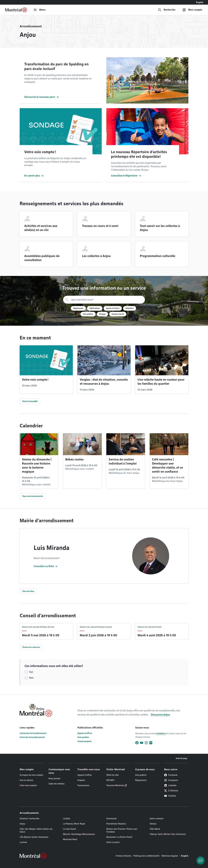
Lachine (23, 842)
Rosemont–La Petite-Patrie (119, 837)
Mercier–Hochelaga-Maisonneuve (79, 834)
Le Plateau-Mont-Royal (74, 824)
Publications (95, 308)
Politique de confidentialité (146, 856)
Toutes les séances (31, 647)
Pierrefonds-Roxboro (116, 824)
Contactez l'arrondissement (33, 733)
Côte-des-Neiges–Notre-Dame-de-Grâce (36, 830)
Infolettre (130, 308)
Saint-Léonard (157, 819)
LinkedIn (170, 785)
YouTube (170, 796)
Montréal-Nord (70, 839)
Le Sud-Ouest (70, 829)
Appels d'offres (85, 733)
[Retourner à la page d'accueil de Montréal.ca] (16, 10)
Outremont (112, 819)
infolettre (161, 734)
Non (31, 678)
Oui (31, 672)
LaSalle (67, 819)
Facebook (171, 775)
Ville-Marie (155, 829)
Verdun (153, 824)
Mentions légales (170, 856)
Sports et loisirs (113, 308)
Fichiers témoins (123, 856)
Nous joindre (54, 778)
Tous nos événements (33, 496)
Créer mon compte (28, 785)
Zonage (102, 314)
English (200, 2)
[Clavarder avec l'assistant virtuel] (200, 860)
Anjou (22, 824)
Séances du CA (118, 314)
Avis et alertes (26, 780)
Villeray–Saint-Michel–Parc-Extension (168, 834)
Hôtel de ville (113, 775)
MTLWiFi (110, 780)
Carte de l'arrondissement (32, 737)
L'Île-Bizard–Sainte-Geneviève (34, 837)
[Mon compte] (192, 10)
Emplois (81, 780)
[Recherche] (167, 10)
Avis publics (88, 314)
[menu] (39, 10)
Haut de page (181, 758)
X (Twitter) (171, 791)
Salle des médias (57, 784)
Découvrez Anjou (160, 715)
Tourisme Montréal (115, 785)
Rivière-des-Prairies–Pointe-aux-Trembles (122, 830)
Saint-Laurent (113, 842)
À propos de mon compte (31, 775)
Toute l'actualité (30, 401)
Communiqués (84, 741)
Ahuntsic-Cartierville (29, 819)
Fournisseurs (83, 785)
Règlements (78, 308)
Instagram (171, 780)
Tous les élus (28, 591)
